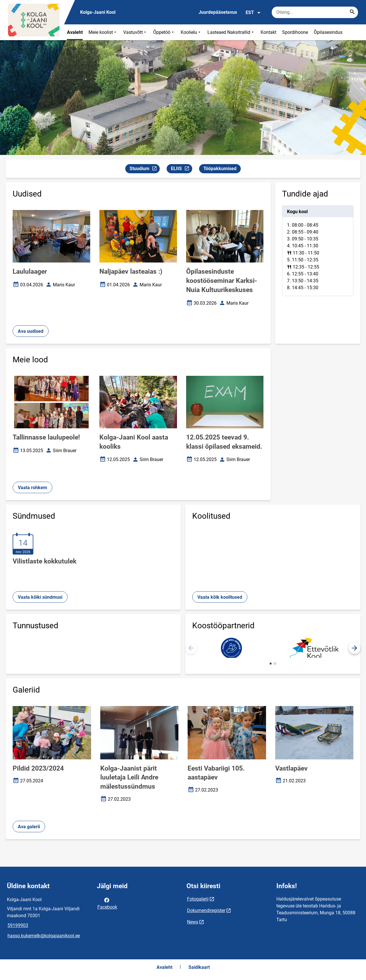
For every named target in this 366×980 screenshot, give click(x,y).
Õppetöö (164, 32)
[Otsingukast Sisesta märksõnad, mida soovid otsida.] (315, 12)
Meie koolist (103, 32)
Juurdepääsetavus (218, 12)
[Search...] (352, 12)
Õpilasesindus (328, 32)
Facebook (107, 903)
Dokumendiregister (206, 910)
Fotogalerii (198, 899)
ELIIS (181, 169)
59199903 (18, 925)
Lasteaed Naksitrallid (231, 32)
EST (253, 13)
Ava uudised (31, 331)
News (193, 922)
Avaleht (75, 32)
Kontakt (268, 32)
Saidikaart (199, 967)
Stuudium (145, 169)
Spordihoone (295, 32)
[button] (355, 648)
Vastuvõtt (135, 32)
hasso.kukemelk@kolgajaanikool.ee (44, 936)
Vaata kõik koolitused (220, 597)
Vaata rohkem (32, 488)
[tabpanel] (318, 251)
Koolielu (191, 32)
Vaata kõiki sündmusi (40, 597)
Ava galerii (29, 827)
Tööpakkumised (220, 169)
